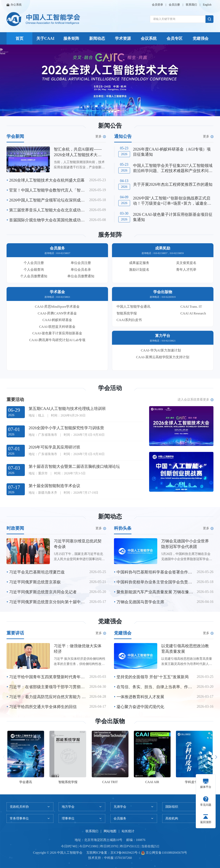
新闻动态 (97, 38)
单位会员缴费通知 (81, 276)
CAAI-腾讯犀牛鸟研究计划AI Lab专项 (57, 340)
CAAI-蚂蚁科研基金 (57, 320)
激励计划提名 (139, 270)
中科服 (109, 858)
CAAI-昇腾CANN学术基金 (57, 313)
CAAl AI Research (193, 313)
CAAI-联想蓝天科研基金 (57, 327)
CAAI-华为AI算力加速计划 (161, 350)
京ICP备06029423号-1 (125, 853)
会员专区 (175, 38)
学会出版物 (110, 721)
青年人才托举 (186, 270)
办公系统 (14, 5)
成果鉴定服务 (139, 263)
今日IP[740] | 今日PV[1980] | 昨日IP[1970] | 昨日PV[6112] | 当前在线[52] (110, 846)
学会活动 (110, 388)
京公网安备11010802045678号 (166, 853)
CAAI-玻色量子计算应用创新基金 (57, 333)
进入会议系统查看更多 (195, 399)
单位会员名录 (81, 270)
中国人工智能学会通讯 (133, 307)
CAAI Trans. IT (191, 307)
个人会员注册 (34, 263)
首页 (19, 38)
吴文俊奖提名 (186, 263)
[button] (105, 112)
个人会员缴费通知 (34, 276)
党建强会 (201, 38)
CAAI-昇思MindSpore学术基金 (57, 307)
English (207, 5)
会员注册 (174, 5)
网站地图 (110, 831)
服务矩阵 (71, 38)
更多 (101, 136)
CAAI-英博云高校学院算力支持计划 (163, 357)
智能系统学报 (127, 313)
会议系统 (149, 38)
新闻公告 (110, 126)
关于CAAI (45, 38)
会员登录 (157, 5)
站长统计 (128, 831)
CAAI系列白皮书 (129, 320)
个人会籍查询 (34, 270)
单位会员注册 (81, 263)
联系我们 (191, 5)
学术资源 (123, 38)
